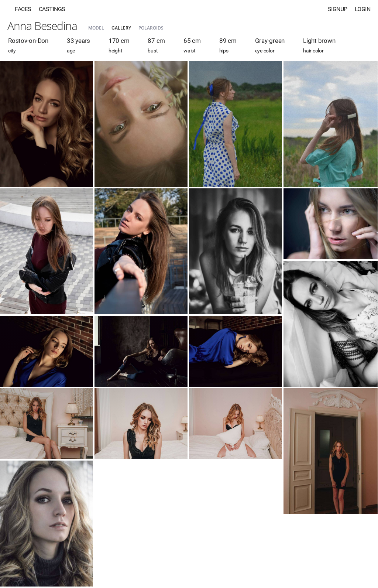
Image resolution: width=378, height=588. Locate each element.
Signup (338, 9)
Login (363, 9)
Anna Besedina (42, 26)
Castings (52, 9)
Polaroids (151, 28)
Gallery (121, 28)
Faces (23, 9)
